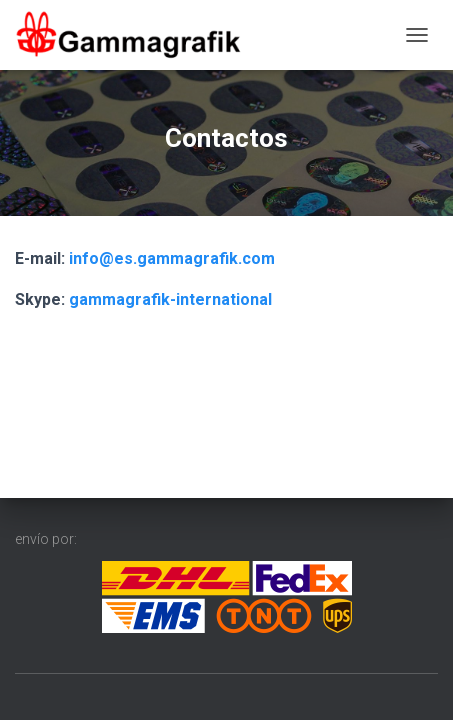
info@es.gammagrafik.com (172, 258)
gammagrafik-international (170, 299)
